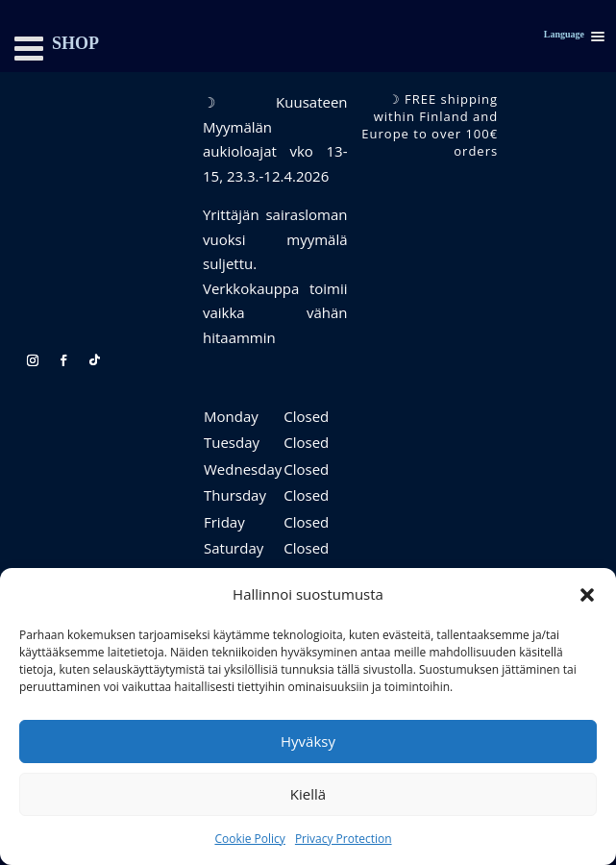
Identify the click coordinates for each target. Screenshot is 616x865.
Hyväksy (308, 741)
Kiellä (308, 794)
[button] (587, 595)
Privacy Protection (344, 839)
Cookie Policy (249, 839)
